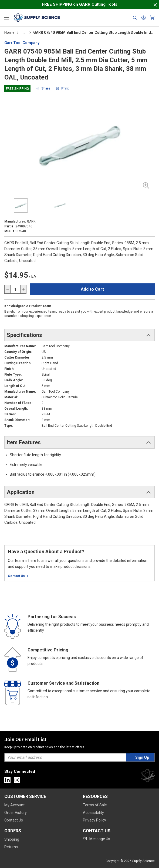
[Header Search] (135, 18)
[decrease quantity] (8, 289)
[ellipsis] (24, 32)
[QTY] (15, 289)
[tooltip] (24, 32)
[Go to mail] (97, 839)
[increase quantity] (23, 289)
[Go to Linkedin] (7, 780)
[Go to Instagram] (17, 780)
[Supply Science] (148, 776)
